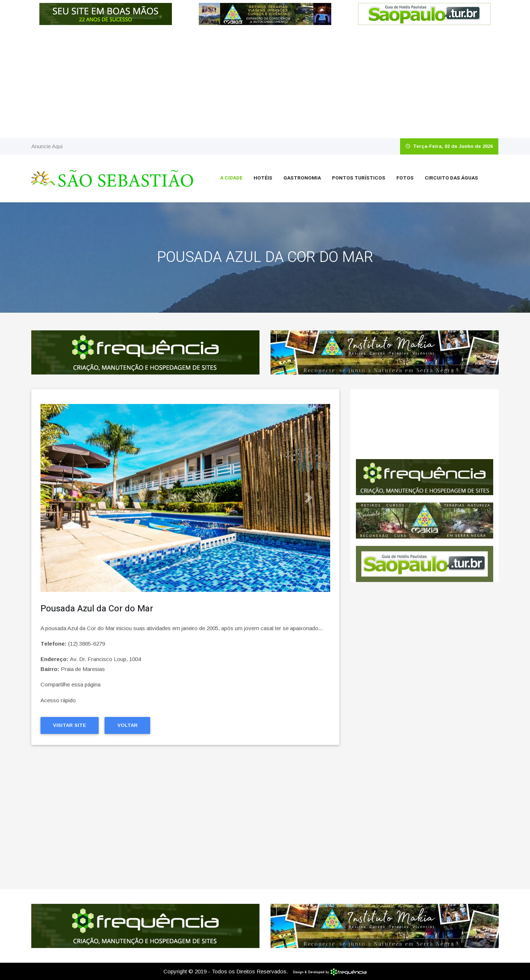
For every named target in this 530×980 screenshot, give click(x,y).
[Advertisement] (265, 83)
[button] (62, 498)
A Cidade (231, 178)
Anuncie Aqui (47, 146)
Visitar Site (70, 725)
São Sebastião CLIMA (425, 424)
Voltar (128, 725)
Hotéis (263, 178)
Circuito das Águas (451, 178)
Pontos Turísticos (359, 178)
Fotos (405, 178)
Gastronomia (302, 178)
